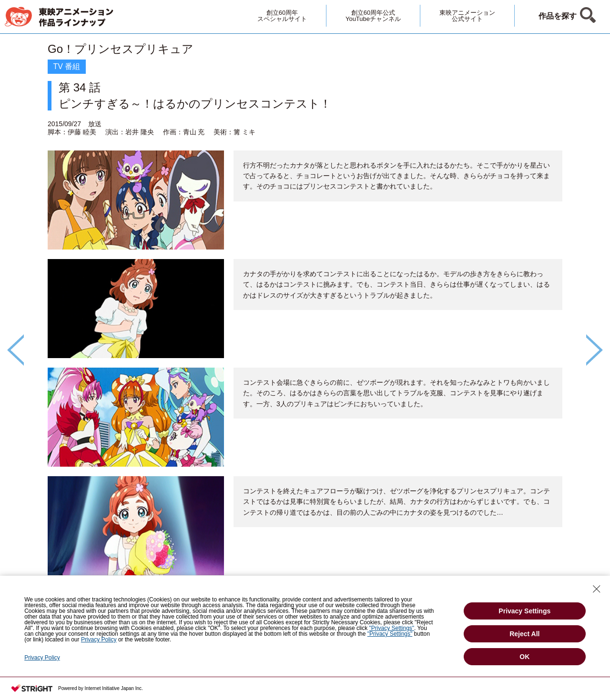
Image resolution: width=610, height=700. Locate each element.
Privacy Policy (99, 640)
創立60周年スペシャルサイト (282, 16)
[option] (305, 334)
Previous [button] (15, 350)
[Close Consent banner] (597, 589)
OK (524, 657)
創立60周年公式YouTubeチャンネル (373, 16)
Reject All (524, 634)
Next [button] (595, 350)
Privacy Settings (524, 611)
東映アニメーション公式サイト (467, 16)
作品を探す (558, 16)
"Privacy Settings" (392, 628)
